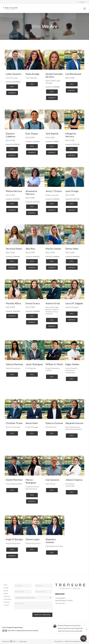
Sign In (81, 2)
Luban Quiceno (13, 74)
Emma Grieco (33, 303)
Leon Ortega (72, 191)
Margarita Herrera (71, 135)
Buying (6, 591)
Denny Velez (72, 249)
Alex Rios (30, 249)
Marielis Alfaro (13, 303)
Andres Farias (53, 303)
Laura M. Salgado (74, 303)
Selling (6, 593)
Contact (12, 93)
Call (12, 86)
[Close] (85, 625)
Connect (6, 605)
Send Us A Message (42, 615)
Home (6, 585)
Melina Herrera (14, 191)
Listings (6, 588)
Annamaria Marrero (31, 193)
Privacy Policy (58, 641)
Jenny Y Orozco (54, 191)
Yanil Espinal (52, 134)
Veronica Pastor (14, 249)
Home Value (7, 599)
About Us (7, 602)
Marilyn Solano (53, 249)
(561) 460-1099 (60, 603)
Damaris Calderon (11, 135)
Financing (7, 596)
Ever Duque (32, 134)
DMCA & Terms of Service (72, 641)
